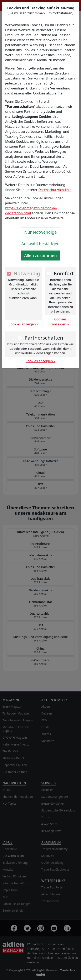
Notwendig (27, 273)
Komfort (64, 273)
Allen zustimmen (40, 255)
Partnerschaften (44, 338)
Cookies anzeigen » (24, 324)
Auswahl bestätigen (40, 244)
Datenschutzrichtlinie (55, 190)
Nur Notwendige (41, 232)
